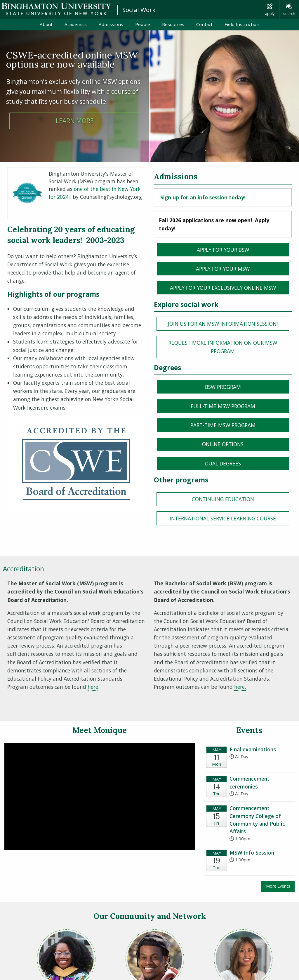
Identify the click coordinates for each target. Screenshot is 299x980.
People (143, 24)
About (46, 24)
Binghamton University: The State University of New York (56, 9)
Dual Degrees (223, 463)
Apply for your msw (223, 269)
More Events (278, 886)
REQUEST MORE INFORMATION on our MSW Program (223, 347)
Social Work (139, 10)
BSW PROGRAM (223, 387)
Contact (204, 24)
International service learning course (223, 518)
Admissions (111, 24)
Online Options (223, 444)
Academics (76, 24)
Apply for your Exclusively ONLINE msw (223, 288)
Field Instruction (242, 24)
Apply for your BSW (223, 250)
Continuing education (223, 499)
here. (240, 687)
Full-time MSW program (223, 406)
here (93, 687)
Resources (173, 24)
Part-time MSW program (223, 425)
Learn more (75, 121)
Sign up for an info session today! (203, 197)
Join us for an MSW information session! (228, 323)
